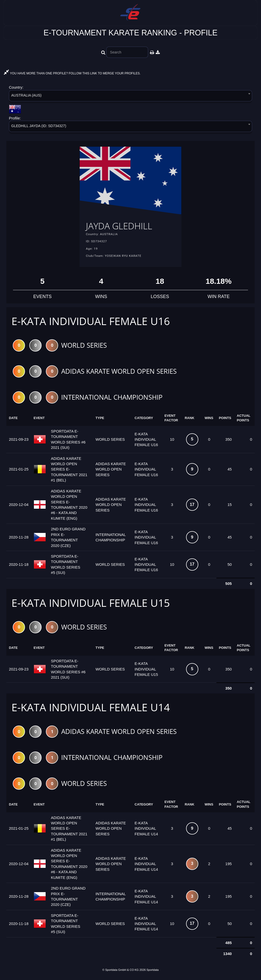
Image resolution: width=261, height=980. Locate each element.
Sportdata (153, 971)
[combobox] (130, 97)
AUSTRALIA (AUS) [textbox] (26, 95)
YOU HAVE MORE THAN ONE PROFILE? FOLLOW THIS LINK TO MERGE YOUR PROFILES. (72, 73)
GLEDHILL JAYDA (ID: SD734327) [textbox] (39, 126)
